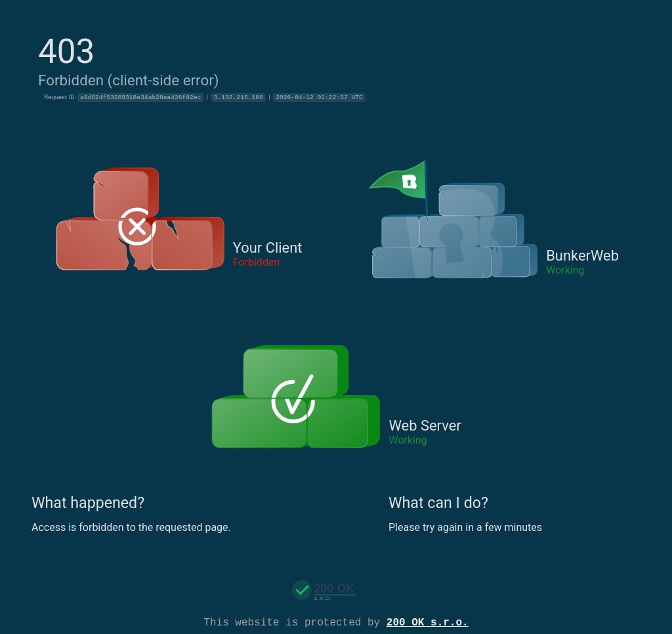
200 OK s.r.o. (428, 622)
